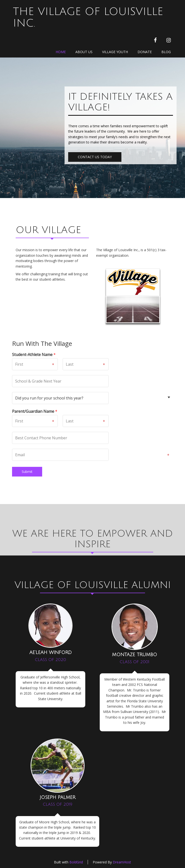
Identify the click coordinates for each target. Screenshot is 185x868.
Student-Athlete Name (34, 355)
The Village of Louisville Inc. (88, 17)
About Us (84, 52)
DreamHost (122, 862)
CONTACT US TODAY (95, 157)
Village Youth (115, 52)
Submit (27, 472)
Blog (166, 52)
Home (61, 52)
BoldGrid (76, 862)
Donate (145, 52)
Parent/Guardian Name (35, 411)
